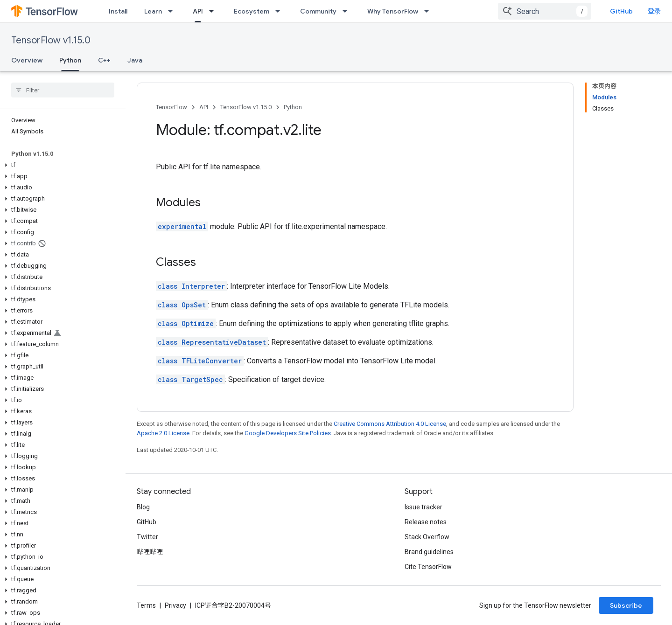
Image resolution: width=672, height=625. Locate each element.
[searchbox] (63, 90)
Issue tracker (423, 507)
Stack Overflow (427, 537)
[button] (61, 165)
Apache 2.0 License (163, 433)
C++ (104, 60)
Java (135, 60)
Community (318, 11)
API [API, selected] (198, 11)
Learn (153, 11)
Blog (143, 507)
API (204, 107)
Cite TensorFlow (428, 567)
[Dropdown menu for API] (214, 11)
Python (293, 107)
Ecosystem (252, 11)
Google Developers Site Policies (288, 433)
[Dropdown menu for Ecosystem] (280, 11)
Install (118, 11)
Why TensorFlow (393, 11)
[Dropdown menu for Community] (348, 11)
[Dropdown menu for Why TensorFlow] (429, 11)
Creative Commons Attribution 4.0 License (390, 424)
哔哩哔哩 (150, 552)
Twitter (147, 537)
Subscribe (626, 605)
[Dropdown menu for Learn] (173, 11)
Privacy (175, 605)
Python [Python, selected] (70, 60)
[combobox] (545, 11)
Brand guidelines (429, 552)
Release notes (426, 522)
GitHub (621, 11)
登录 (654, 11)
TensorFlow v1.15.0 (51, 40)
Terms (146, 605)
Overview (27, 60)
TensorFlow (171, 107)
